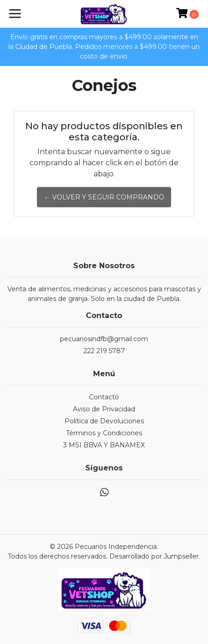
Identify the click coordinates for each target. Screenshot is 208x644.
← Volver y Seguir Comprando (104, 197)
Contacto (104, 397)
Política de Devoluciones (104, 421)
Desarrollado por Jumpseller (154, 556)
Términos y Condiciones (104, 433)
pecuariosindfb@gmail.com (104, 339)
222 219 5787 (104, 351)
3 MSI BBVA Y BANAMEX (104, 445)
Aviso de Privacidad (104, 409)
